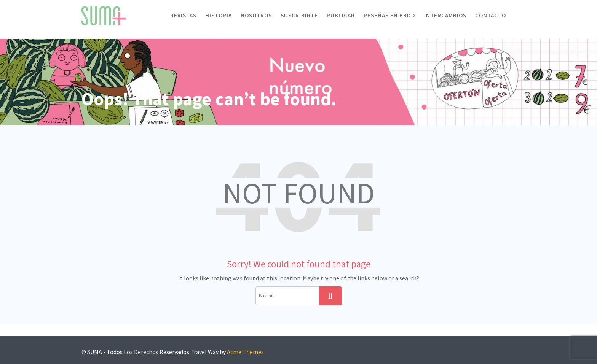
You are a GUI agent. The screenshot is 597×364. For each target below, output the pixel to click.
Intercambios (445, 15)
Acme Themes (245, 352)
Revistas (183, 15)
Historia (219, 15)
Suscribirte (299, 15)
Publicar (341, 15)
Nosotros (256, 15)
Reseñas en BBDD (389, 15)
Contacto (491, 15)
